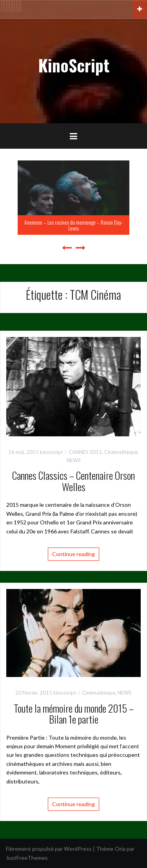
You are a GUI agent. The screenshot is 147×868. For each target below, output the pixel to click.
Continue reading (73, 554)
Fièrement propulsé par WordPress (49, 849)
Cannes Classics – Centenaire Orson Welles (73, 481)
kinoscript (51, 452)
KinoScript (74, 65)
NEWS (74, 460)
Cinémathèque (121, 452)
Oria (120, 849)
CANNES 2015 (85, 452)
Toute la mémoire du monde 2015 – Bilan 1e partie (74, 714)
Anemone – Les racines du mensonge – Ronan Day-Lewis (73, 225)
